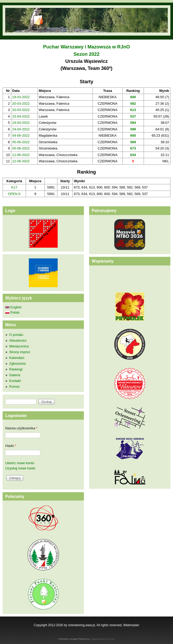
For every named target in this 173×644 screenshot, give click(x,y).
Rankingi (16, 369)
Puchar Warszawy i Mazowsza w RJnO (86, 47)
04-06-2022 (21, 135)
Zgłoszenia (17, 363)
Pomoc (14, 387)
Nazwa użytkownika (21, 428)
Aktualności (18, 340)
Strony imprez (20, 352)
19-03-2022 (21, 97)
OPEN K (14, 194)
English (13, 307)
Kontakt (15, 381)
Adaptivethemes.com (102, 639)
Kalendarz (17, 358)
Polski (12, 312)
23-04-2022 (21, 116)
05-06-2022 (21, 142)
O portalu (16, 335)
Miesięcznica (19, 346)
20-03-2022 (21, 104)
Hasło (11, 446)
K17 (14, 187)
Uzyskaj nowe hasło (20, 468)
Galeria (15, 375)
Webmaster (131, 625)
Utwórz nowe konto (20, 463)
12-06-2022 (21, 155)
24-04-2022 (21, 123)
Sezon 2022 (86, 54)
